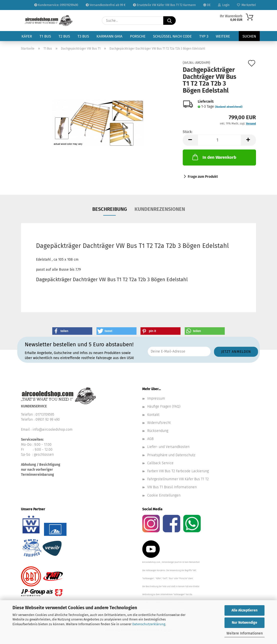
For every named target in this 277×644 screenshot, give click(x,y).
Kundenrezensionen (160, 209)
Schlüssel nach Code (172, 36)
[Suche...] (169, 21)
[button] (190, 140)
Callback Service (160, 463)
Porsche (138, 36)
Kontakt (153, 415)
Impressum (156, 398)
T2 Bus (64, 36)
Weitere (223, 36)
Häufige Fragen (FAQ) (164, 407)
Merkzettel (246, 5)
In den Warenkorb (214, 157)
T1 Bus (45, 36)
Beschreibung (110, 209)
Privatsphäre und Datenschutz (171, 455)
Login (224, 5)
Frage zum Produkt (203, 177)
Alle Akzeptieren (244, 610)
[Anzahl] (219, 140)
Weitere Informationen (245, 633)
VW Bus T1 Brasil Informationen (172, 487)
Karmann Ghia (109, 36)
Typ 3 (204, 36)
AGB (150, 439)
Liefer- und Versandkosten (168, 447)
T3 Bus (83, 36)
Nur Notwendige (244, 623)
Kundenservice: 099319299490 (56, 5)
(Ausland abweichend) (229, 107)
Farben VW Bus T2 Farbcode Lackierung (178, 471)
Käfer (27, 36)
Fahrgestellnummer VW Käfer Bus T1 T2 (178, 479)
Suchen (249, 36)
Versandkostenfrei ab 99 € (106, 5)
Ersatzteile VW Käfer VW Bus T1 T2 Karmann (164, 5)
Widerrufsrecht (159, 423)
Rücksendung (158, 431)
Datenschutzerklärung (149, 624)
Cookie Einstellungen (164, 495)
